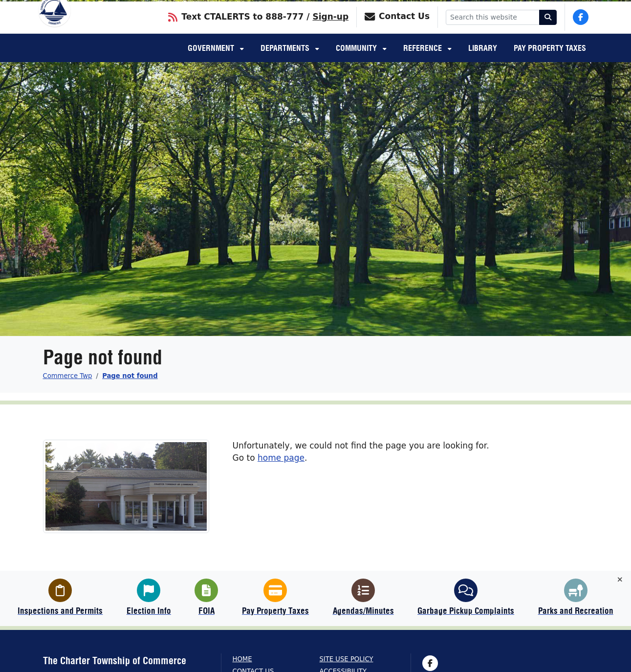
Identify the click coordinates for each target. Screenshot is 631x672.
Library (483, 62)
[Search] (548, 30)
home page (281, 458)
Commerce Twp (68, 376)
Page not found (130, 376)
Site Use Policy (347, 659)
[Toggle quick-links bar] (620, 580)
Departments (286, 62)
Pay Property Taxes (550, 62)
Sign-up (330, 29)
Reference (424, 62)
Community (357, 62)
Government (212, 62)
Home (242, 659)
